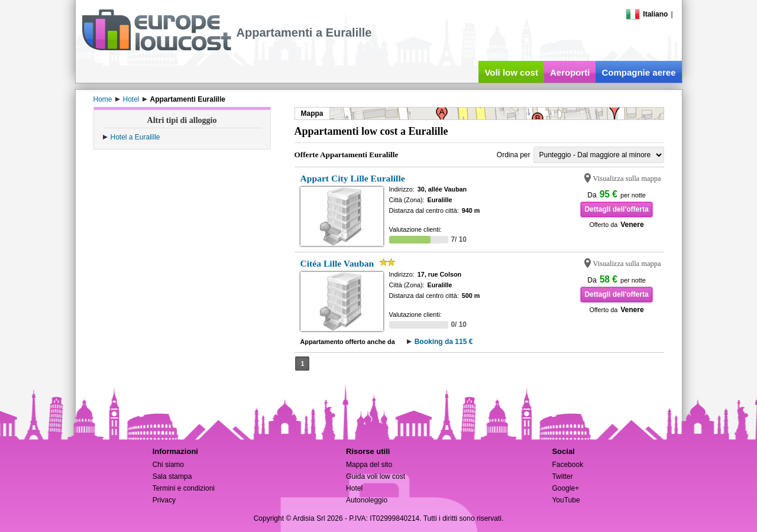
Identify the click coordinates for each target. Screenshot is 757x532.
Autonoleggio (367, 500)
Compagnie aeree (638, 72)
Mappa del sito (369, 465)
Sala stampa (172, 476)
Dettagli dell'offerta (616, 209)
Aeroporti (570, 72)
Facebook (567, 465)
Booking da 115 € (444, 342)
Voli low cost (511, 72)
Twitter (562, 476)
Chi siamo (168, 465)
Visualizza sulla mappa (627, 179)
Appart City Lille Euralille (353, 178)
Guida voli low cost (376, 476)
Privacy (164, 500)
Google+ (565, 488)
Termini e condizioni (184, 488)
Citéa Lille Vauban (337, 263)
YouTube (566, 500)
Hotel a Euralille (135, 137)
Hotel (354, 488)
